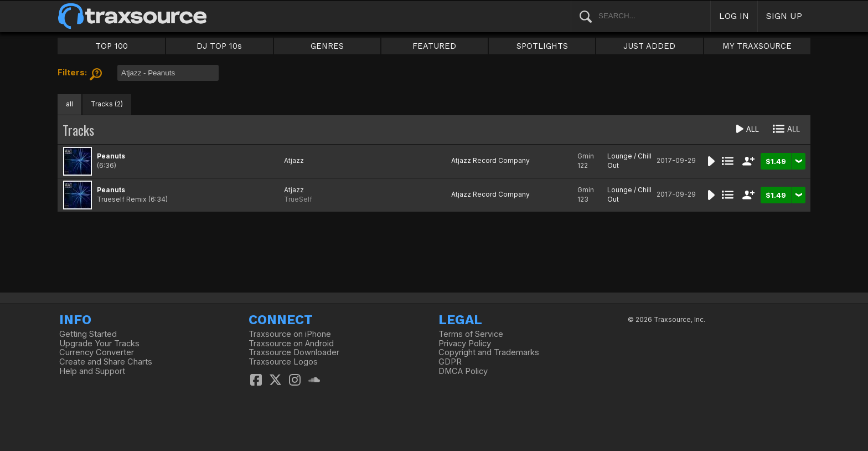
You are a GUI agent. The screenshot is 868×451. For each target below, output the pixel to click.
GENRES (327, 46)
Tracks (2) (107, 104)
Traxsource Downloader (294, 352)
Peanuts (111, 156)
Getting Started (88, 334)
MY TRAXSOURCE (757, 46)
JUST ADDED (649, 46)
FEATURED (434, 46)
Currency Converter (97, 352)
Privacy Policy (465, 344)
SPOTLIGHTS (542, 46)
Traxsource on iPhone (290, 334)
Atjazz (294, 160)
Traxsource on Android (291, 344)
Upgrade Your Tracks (99, 344)
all (69, 104)
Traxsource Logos (283, 362)
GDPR (450, 362)
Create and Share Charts (106, 362)
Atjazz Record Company (490, 160)
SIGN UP (784, 16)
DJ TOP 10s (219, 46)
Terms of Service (471, 334)
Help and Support (92, 371)
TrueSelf (298, 199)
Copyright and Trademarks (489, 352)
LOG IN (734, 16)
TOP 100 (112, 46)
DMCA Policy (463, 371)
